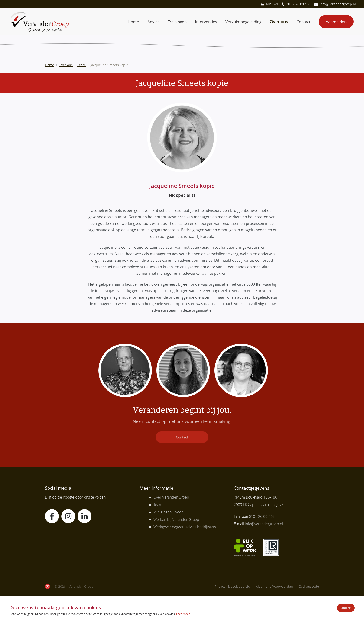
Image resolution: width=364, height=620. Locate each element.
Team (81, 65)
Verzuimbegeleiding (243, 22)
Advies (153, 22)
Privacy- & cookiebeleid (232, 586)
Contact (303, 22)
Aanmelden (336, 22)
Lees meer (183, 614)
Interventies (206, 22)
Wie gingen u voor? (169, 512)
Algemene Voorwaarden (274, 586)
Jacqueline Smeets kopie (109, 65)
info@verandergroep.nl (338, 4)
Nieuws (272, 4)
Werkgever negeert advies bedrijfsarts (185, 527)
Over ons (279, 22)
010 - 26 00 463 (299, 4)
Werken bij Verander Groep (176, 519)
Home (133, 22)
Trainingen (177, 22)
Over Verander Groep (171, 497)
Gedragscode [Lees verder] (309, 586)
